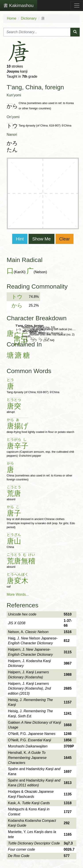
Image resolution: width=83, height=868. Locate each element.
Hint (20, 239)
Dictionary (29, 18)
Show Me (41, 239)
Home (12, 18)
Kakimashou (19, 5)
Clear (65, 239)
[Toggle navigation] (77, 5)
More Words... (18, 594)
